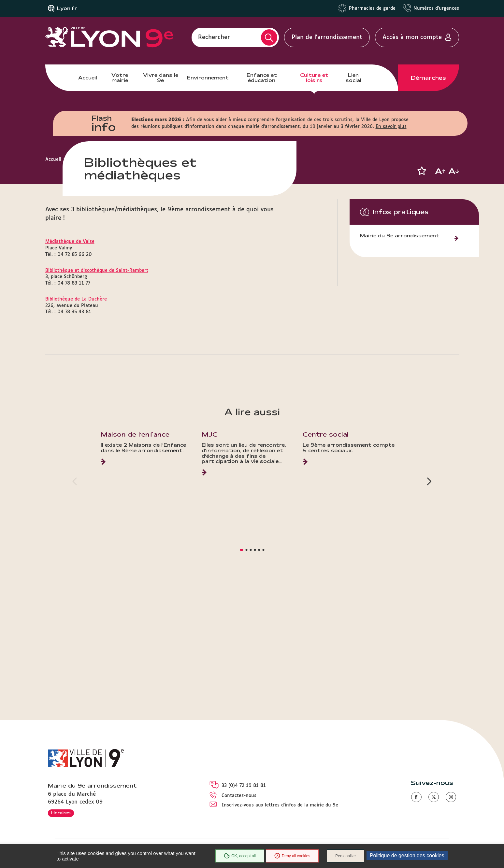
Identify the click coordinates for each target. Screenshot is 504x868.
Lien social (353, 78)
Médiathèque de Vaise (70, 370)
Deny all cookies (292, 856)
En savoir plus (391, 127)
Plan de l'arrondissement (327, 37)
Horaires (61, 813)
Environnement (208, 78)
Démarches (428, 78)
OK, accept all (240, 856)
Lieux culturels (130, 160)
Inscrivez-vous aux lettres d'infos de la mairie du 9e (280, 805)
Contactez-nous (239, 796)
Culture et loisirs (314, 78)
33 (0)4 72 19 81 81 (244, 786)
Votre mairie (120, 78)
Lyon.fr (67, 8)
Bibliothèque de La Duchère (76, 427)
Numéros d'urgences (436, 8)
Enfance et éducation (262, 78)
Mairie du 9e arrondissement (400, 236)
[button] (422, 171)
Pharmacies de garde (372, 8)
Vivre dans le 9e (161, 78)
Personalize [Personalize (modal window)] (346, 856)
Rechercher (214, 37)
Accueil (88, 78)
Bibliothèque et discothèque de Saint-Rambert (97, 399)
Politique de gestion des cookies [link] (407, 855)
